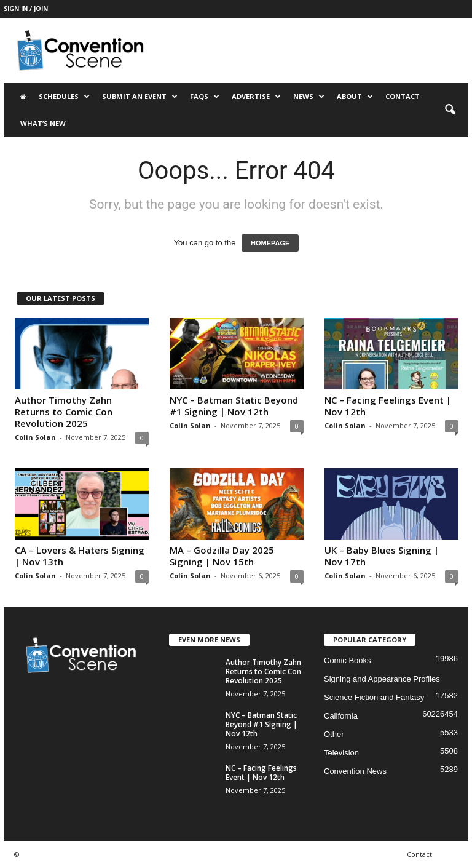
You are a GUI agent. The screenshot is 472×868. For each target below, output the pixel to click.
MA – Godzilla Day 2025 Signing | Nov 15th (222, 556)
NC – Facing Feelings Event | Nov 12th (388, 406)
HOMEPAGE (270, 243)
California (341, 716)
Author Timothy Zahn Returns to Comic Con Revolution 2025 (64, 412)
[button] (450, 110)
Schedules (64, 97)
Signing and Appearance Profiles (382, 679)
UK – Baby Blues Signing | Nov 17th (382, 556)
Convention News (355, 771)
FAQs (205, 97)
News (309, 97)
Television (341, 753)
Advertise (256, 97)
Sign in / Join (26, 9)
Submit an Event (140, 97)
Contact (403, 96)
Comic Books (348, 660)
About (355, 97)
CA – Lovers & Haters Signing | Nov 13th (80, 556)
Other (334, 734)
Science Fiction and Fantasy (374, 697)
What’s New (43, 123)
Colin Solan (35, 437)
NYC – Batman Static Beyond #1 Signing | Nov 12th (234, 406)
